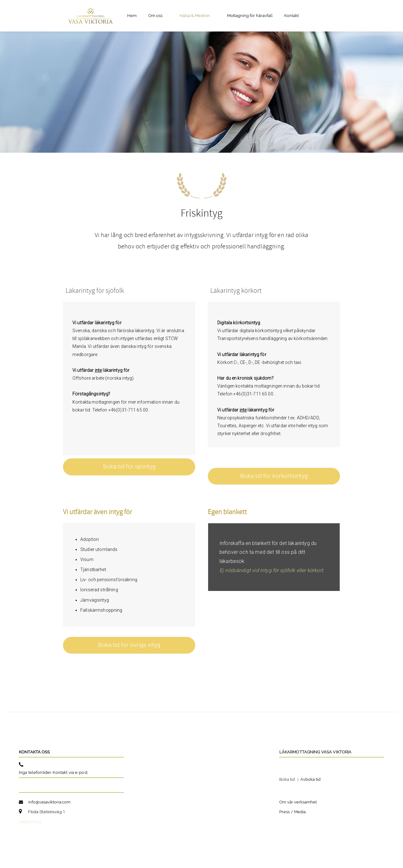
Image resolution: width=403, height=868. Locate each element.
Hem (132, 16)
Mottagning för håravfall (250, 16)
